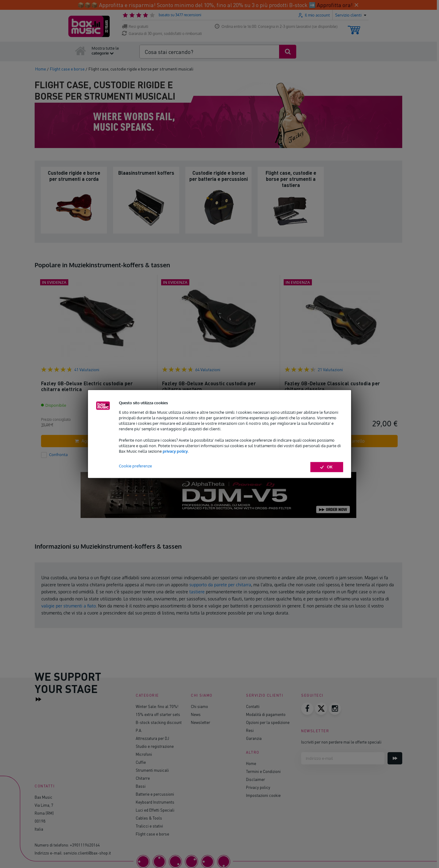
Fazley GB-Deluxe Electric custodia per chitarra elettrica (87, 386)
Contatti (253, 706)
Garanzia (254, 738)
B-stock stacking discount (159, 722)
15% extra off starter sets (158, 714)
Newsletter (201, 722)
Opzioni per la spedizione (268, 722)
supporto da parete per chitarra (220, 585)
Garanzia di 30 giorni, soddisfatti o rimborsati (162, 34)
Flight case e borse (152, 834)
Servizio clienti (265, 695)
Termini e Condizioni (263, 771)
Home (251, 763)
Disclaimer (255, 779)
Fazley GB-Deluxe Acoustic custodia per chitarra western (209, 386)
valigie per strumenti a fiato (69, 606)
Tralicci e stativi (149, 826)
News (196, 714)
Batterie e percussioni (155, 794)
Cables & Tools (149, 818)
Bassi (141, 786)
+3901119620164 (85, 845)
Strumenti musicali (152, 770)
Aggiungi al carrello (97, 441)
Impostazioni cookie (263, 795)
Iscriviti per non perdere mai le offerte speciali (341, 742)
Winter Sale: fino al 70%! (157, 706)
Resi (250, 730)
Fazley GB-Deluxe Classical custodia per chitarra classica (332, 386)
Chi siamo (199, 706)
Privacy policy (258, 787)
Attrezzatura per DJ (152, 738)
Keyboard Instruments (155, 802)
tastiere (197, 592)
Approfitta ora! (335, 5)
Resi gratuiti (135, 27)
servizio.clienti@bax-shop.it (87, 853)
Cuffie (141, 762)
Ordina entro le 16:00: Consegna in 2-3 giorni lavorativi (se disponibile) (276, 27)
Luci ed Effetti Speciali (155, 810)
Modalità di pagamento (266, 714)
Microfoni (144, 754)
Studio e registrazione (155, 746)
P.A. (139, 730)
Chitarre (143, 778)
